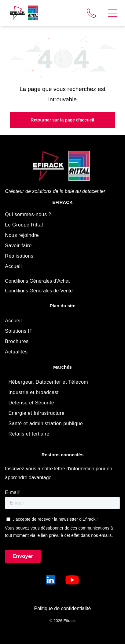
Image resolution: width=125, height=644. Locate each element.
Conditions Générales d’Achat (37, 281)
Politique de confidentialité (63, 608)
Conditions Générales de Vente (39, 291)
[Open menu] (113, 13)
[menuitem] (62, 215)
